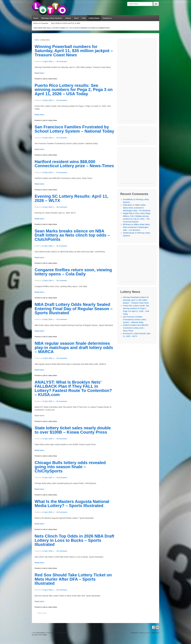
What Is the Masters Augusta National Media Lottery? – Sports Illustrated (72, 504)
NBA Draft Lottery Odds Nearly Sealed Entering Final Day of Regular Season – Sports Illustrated (74, 309)
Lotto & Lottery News (50, 79)
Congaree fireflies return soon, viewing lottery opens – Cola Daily (73, 272)
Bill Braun (127, 224)
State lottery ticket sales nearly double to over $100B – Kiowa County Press (73, 430)
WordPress (156, 633)
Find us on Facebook (41, 23)
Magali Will (127, 213)
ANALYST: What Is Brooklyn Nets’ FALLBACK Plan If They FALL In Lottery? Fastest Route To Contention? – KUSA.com (73, 388)
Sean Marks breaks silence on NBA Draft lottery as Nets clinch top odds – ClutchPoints (72, 235)
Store (76, 18)
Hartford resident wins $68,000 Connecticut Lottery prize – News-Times (74, 164)
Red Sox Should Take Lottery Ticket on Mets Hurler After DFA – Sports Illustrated (73, 579)
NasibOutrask (129, 233)
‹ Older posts (42, 613)
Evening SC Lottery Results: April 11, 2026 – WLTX (71, 198)
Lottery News (94, 18)
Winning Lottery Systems (52, 18)
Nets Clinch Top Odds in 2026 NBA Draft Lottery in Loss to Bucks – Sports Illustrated (74, 540)
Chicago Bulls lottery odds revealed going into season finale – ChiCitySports (70, 467)
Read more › (40, 73)
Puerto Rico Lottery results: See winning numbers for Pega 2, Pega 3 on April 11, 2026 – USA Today (74, 90)
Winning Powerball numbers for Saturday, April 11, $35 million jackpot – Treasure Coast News (74, 51)
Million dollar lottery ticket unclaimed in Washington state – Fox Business (137, 208)
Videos (68, 18)
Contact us (107, 18)
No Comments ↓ (62, 62)
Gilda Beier (128, 205)
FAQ (84, 18)
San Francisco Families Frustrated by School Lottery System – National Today (74, 129)
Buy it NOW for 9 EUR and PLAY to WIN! (66, 23)
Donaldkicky (128, 199)
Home (36, 18)
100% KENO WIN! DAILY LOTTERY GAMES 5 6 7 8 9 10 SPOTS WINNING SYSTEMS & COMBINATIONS (72, 28)
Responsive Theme (137, 633)
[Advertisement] (137, 81)
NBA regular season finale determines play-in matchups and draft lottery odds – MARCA (74, 347)
